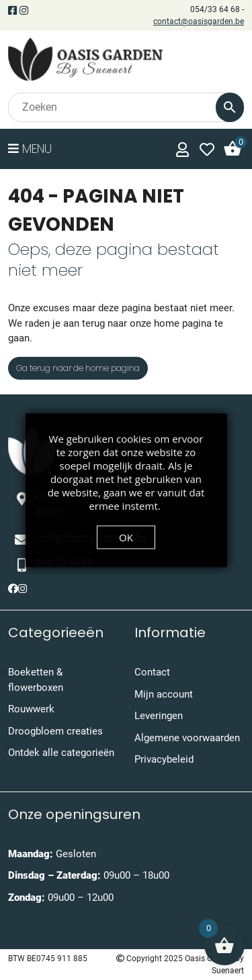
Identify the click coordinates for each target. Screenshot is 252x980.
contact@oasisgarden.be (199, 21)
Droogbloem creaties (55, 731)
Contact (152, 672)
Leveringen (159, 716)
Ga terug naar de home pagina (78, 368)
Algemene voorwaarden (187, 738)
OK (126, 537)
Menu (30, 149)
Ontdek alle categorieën (61, 753)
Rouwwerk (31, 709)
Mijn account (164, 694)
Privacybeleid (164, 759)
